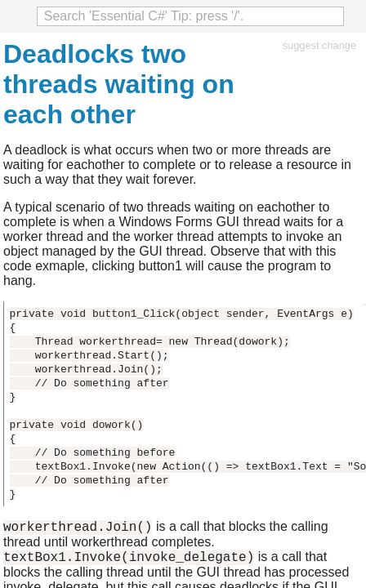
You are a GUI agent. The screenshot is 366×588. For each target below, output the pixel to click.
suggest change (319, 45)
